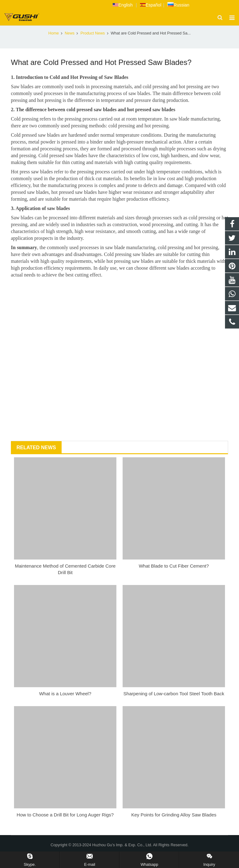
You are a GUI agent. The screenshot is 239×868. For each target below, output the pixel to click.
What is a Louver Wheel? (65, 704)
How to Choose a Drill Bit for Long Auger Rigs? (65, 825)
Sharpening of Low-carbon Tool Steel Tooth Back (174, 704)
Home (54, 43)
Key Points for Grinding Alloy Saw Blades (174, 825)
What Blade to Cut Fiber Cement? (174, 576)
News (70, 43)
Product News (119, 32)
